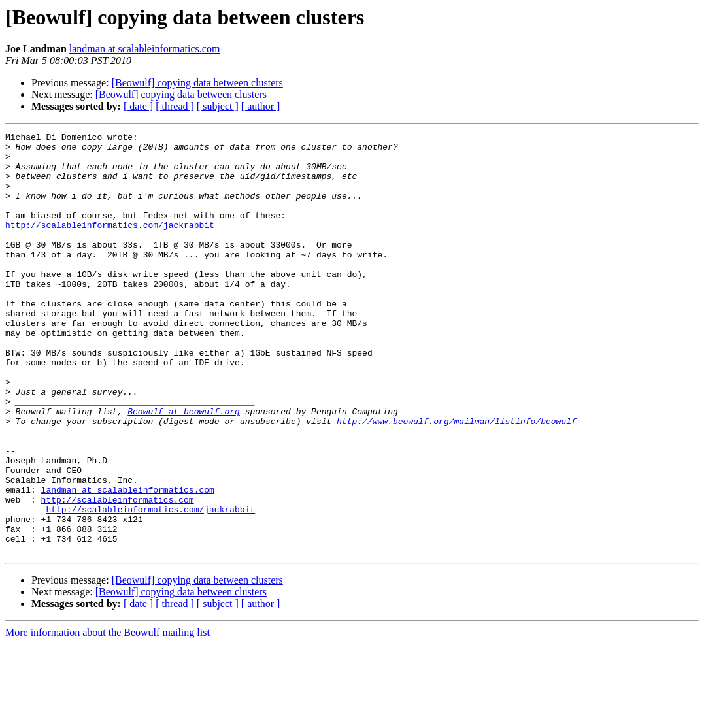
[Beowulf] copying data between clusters (197, 83)
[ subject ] (218, 106)
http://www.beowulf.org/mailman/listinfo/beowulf (457, 480)
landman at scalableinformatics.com (145, 49)
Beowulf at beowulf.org (184, 468)
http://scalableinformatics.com (118, 574)
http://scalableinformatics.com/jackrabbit (110, 244)
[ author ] (261, 106)
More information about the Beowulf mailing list (108, 717)
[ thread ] (175, 106)
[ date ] (138, 106)
